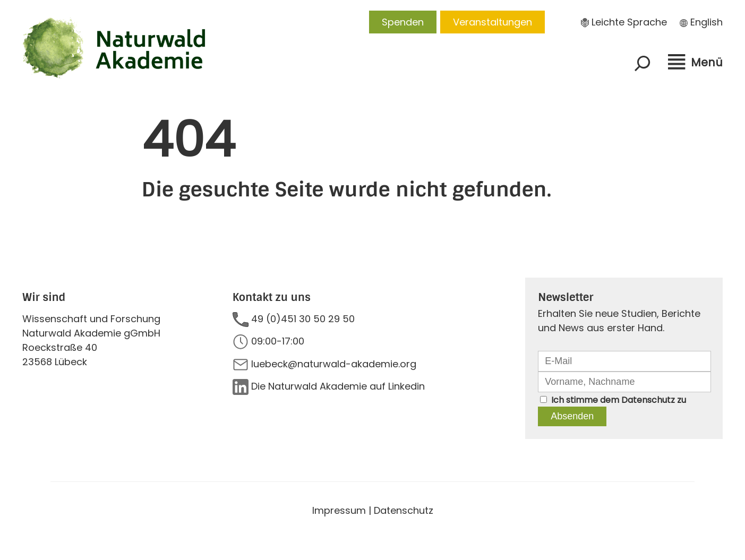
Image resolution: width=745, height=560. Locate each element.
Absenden (572, 416)
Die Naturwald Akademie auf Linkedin (338, 386)
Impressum (339, 510)
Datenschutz (648, 400)
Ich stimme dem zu (619, 400)
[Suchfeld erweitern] (643, 63)
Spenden (403, 22)
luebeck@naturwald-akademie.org (334, 364)
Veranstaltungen (493, 22)
